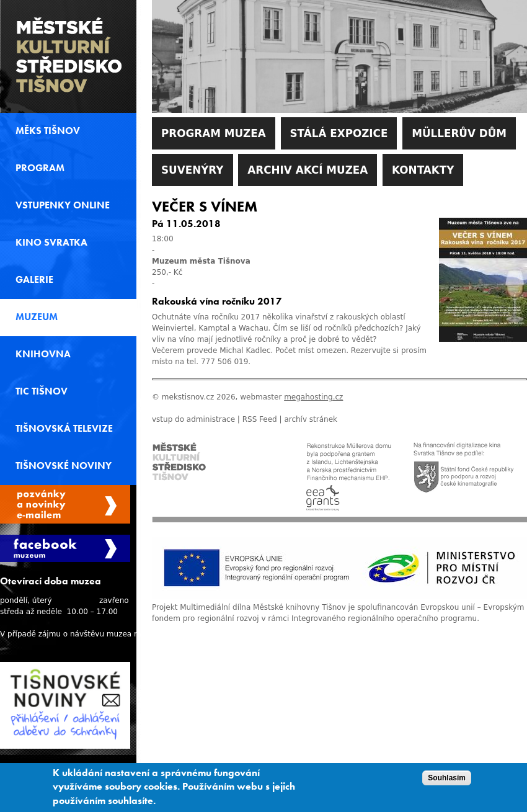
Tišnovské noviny (64, 466)
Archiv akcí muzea (308, 170)
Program (40, 168)
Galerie (34, 280)
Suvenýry (193, 170)
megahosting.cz (313, 397)
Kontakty (423, 170)
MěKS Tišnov (48, 131)
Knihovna (43, 354)
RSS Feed (260, 419)
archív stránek (311, 419)
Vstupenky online (63, 205)
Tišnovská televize (64, 429)
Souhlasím (447, 780)
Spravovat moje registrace (65, 504)
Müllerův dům (459, 133)
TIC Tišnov (42, 391)
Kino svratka (51, 243)
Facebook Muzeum (65, 548)
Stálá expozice (339, 133)
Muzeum (37, 317)
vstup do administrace (193, 419)
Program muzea (214, 133)
